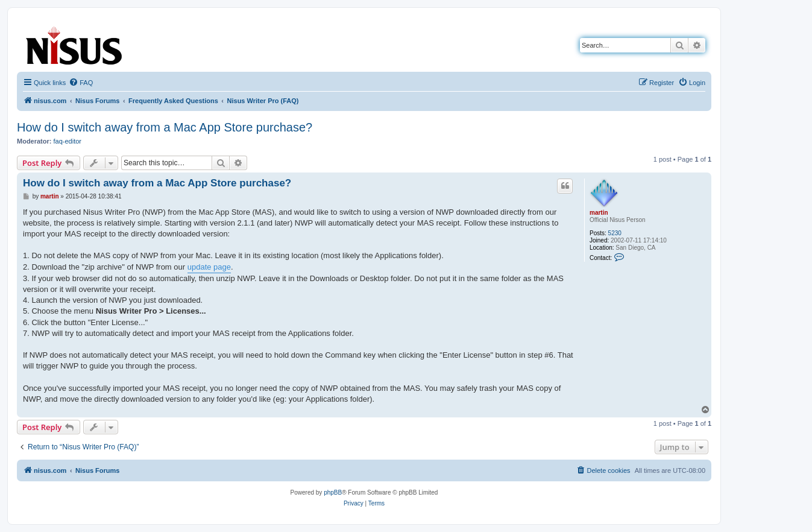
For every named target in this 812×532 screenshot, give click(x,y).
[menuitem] (81, 83)
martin (599, 213)
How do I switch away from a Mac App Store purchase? (165, 127)
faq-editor (68, 141)
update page (209, 267)
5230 (615, 233)
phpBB (333, 492)
